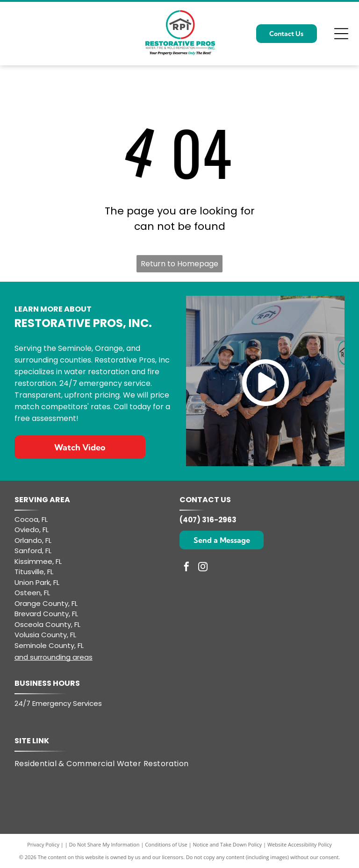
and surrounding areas (54, 657)
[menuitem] (108, 763)
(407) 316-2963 (208, 520)
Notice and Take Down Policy (228, 844)
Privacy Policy (43, 844)
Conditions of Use (166, 844)
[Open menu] (341, 34)
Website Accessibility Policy (300, 844)
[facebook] (187, 568)
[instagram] (203, 568)
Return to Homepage (179, 264)
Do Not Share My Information (104, 844)
